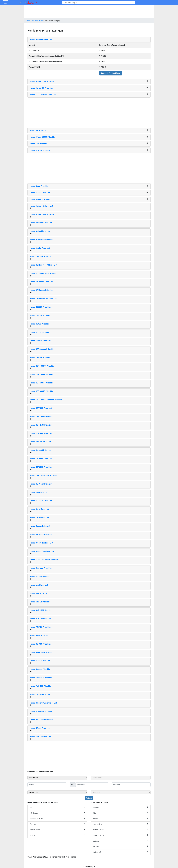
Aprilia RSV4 (57, 830)
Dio (121, 813)
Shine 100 (121, 807)
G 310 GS (57, 835)
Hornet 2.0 (121, 824)
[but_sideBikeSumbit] (89, 798)
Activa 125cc (121, 830)
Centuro (57, 824)
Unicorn (121, 841)
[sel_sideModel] (121, 778)
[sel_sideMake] (57, 778)
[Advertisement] (89, 112)
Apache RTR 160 (57, 819)
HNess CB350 (121, 835)
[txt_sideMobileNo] (92, 785)
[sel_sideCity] (121, 792)
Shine (121, 819)
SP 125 (121, 846)
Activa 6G (121, 852)
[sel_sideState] (57, 792)
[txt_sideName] (47, 785)
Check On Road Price (111, 73)
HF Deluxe (57, 813)
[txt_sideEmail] (131, 785)
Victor (57, 807)
